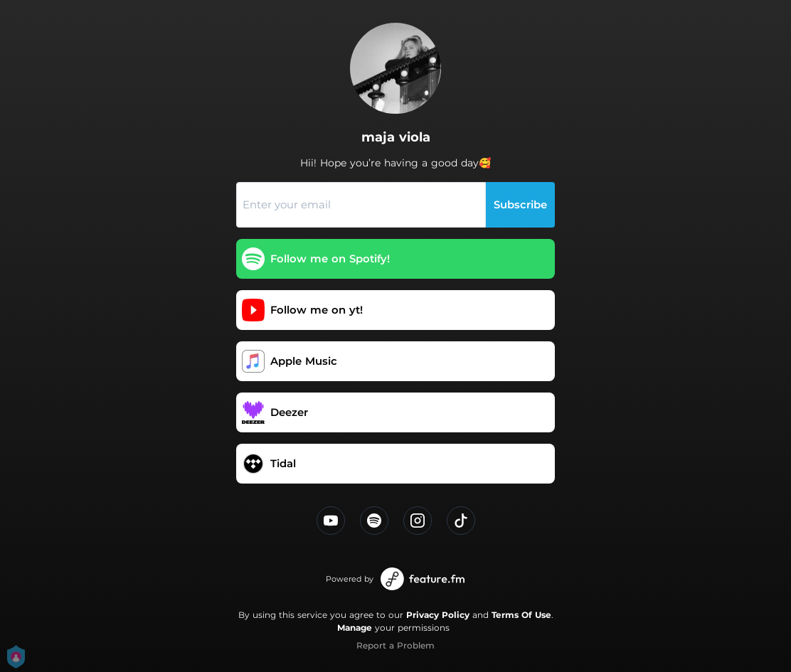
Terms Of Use (521, 615)
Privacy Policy (438, 615)
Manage (355, 628)
